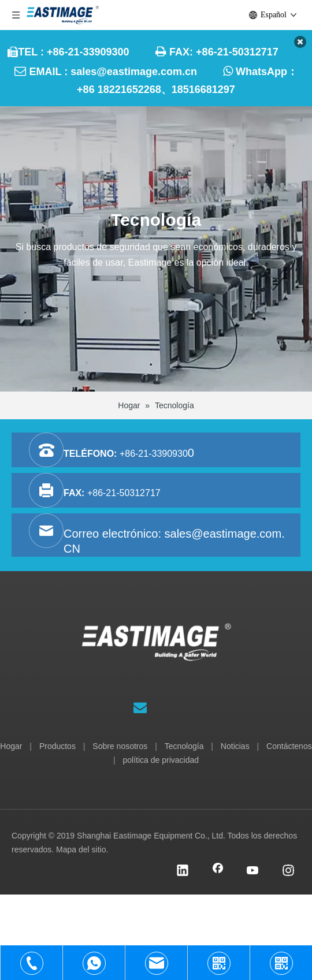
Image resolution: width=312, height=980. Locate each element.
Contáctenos (289, 746)
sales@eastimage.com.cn (134, 72)
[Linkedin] (183, 871)
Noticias (235, 746)
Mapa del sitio (81, 849)
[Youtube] (253, 871)
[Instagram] (288, 871)
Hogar (11, 746)
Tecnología (184, 746)
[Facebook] (218, 871)
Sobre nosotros (120, 746)
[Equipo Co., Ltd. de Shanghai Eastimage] (156, 654)
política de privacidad (161, 760)
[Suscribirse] (140, 707)
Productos (57, 746)
